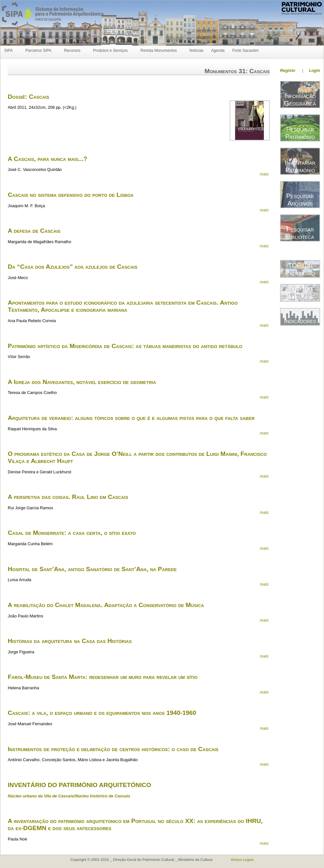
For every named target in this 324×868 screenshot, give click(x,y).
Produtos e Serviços (111, 51)
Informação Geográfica (300, 100)
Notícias (196, 51)
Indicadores (300, 321)
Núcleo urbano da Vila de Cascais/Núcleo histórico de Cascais (69, 796)
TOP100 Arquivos (300, 293)
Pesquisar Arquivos (300, 200)
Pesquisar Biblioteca (300, 233)
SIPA (9, 51)
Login (314, 70)
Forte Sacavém (246, 51)
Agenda (218, 51)
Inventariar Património (300, 166)
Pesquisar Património (300, 133)
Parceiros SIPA (39, 51)
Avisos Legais (242, 860)
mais (264, 174)
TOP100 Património (300, 269)
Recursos (73, 51)
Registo (288, 70)
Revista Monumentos (160, 51)
